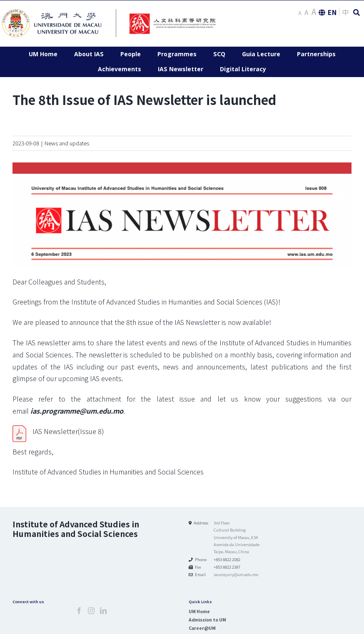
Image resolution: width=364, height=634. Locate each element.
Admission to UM (207, 620)
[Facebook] (79, 611)
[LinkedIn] (103, 611)
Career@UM (202, 628)
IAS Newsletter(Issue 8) (68, 431)
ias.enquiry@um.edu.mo (236, 574)
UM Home (199, 611)
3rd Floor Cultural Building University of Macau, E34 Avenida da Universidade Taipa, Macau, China (237, 537)
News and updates (67, 143)
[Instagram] (91, 611)
